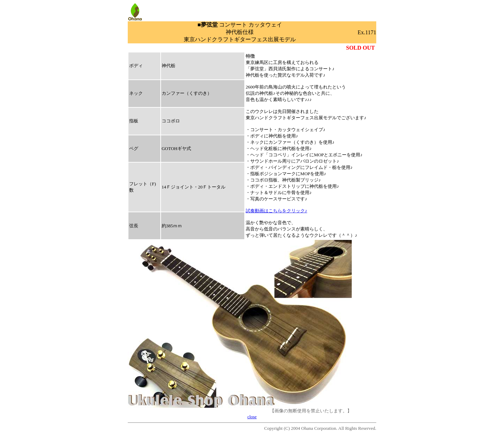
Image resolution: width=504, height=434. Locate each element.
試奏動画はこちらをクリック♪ (276, 211)
